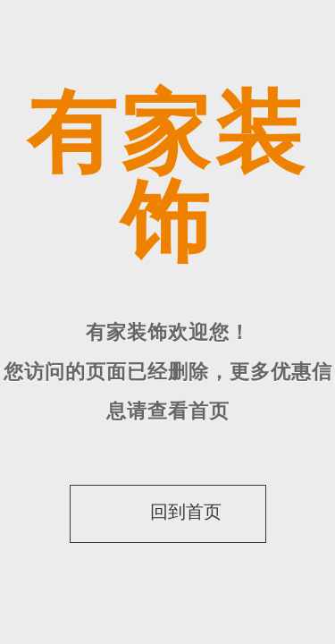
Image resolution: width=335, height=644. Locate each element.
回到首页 (165, 512)
